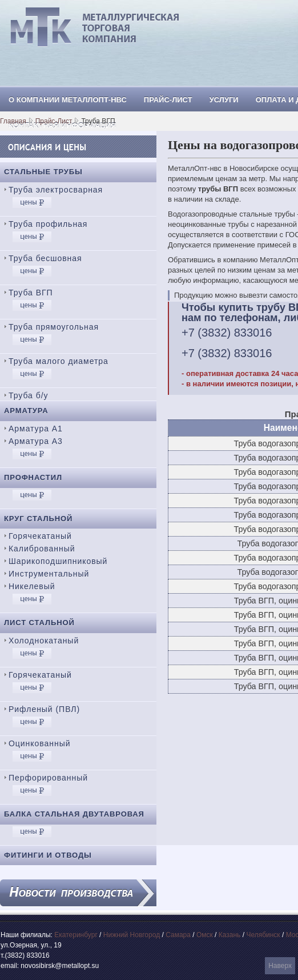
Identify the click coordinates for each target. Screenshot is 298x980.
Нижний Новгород (132, 935)
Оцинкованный (39, 743)
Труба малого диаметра (59, 361)
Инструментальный (49, 574)
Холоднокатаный (44, 641)
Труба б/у (29, 395)
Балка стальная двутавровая (74, 814)
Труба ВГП (31, 293)
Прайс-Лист (54, 121)
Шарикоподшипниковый (58, 561)
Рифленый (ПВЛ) (44, 709)
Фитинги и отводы (48, 855)
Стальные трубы (43, 172)
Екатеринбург (76, 935)
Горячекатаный (40, 536)
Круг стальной (38, 519)
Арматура (26, 411)
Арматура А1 (36, 429)
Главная (13, 121)
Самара (178, 935)
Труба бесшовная (45, 258)
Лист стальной (39, 623)
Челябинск (263, 935)
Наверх (280, 966)
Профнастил (33, 477)
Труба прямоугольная (54, 327)
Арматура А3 (36, 441)
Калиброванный (42, 549)
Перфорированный (48, 778)
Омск (205, 935)
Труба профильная (48, 224)
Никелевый (32, 586)
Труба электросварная (56, 190)
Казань (230, 935)
